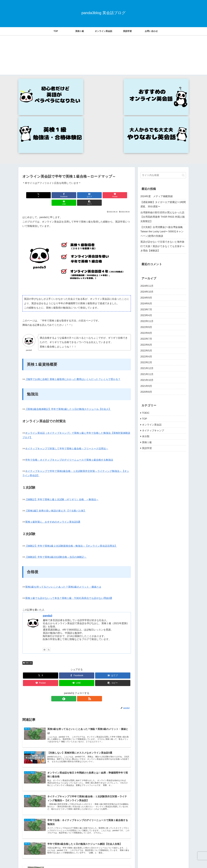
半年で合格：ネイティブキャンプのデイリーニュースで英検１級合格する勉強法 (69, 400)
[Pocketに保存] (86, 143)
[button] (122, 143)
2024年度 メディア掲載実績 (157, 144)
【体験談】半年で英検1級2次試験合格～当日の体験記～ (56, 497)
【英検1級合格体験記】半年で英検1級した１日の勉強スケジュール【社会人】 (68, 349)
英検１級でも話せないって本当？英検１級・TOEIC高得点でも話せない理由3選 (69, 538)
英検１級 (28, 603)
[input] (163, 123)
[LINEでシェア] (104, 143)
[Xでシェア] (31, 143)
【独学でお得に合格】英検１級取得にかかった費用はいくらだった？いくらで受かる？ (73, 319)
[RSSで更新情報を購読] (49, 590)
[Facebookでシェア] (49, 143)
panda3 (48, 556)
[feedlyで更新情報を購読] (44, 590)
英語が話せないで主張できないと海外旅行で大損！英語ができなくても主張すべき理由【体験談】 (162, 194)
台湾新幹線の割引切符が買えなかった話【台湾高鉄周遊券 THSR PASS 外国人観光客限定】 (163, 164)
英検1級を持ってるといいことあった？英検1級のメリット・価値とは (63, 527)
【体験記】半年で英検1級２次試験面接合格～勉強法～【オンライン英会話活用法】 (71, 486)
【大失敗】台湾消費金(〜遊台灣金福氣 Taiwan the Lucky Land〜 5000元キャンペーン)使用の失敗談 (162, 179)
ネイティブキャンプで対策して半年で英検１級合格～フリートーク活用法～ (67, 389)
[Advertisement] (103, 56)
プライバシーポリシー (164, 860)
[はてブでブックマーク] (68, 143)
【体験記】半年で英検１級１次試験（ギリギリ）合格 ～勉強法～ (62, 439)
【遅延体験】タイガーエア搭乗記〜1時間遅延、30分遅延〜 (163, 152)
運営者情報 (181, 860)
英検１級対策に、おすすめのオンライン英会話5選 (53, 462)
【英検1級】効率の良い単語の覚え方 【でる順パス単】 (56, 451)
